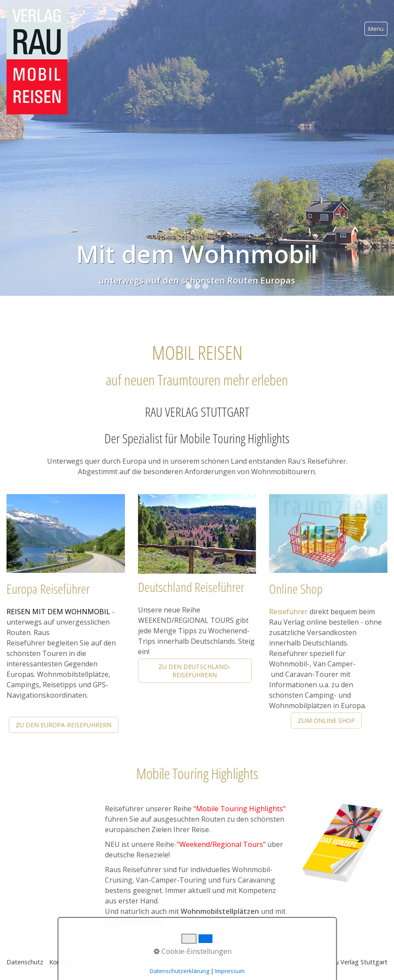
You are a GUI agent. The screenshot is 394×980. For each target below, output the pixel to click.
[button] (64, 725)
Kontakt (61, 962)
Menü (376, 29)
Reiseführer (288, 612)
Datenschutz (25, 962)
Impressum (94, 962)
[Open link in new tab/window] (342, 844)
